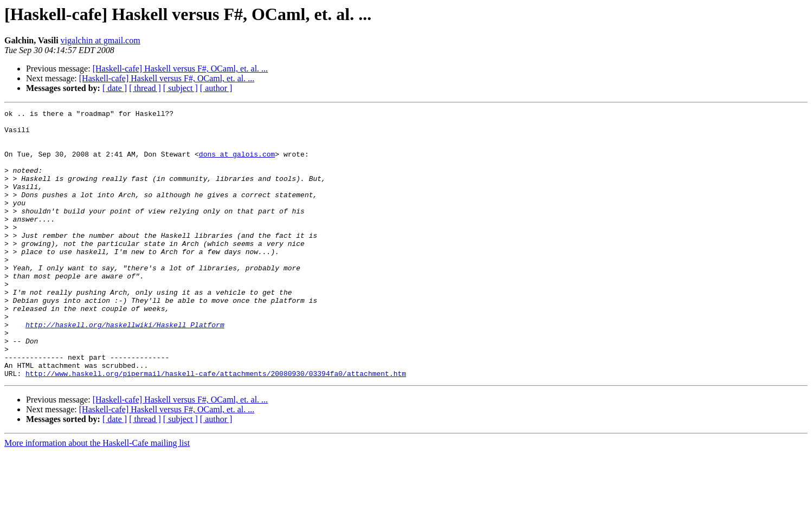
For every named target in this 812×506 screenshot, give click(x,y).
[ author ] (216, 88)
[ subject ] (181, 88)
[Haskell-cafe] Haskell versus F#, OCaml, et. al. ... (180, 69)
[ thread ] (145, 88)
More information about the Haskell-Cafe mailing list (97, 497)
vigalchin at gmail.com (101, 40)
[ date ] (115, 88)
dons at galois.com (237, 164)
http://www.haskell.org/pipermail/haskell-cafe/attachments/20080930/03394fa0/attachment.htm (216, 427)
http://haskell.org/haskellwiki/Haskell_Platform (125, 368)
